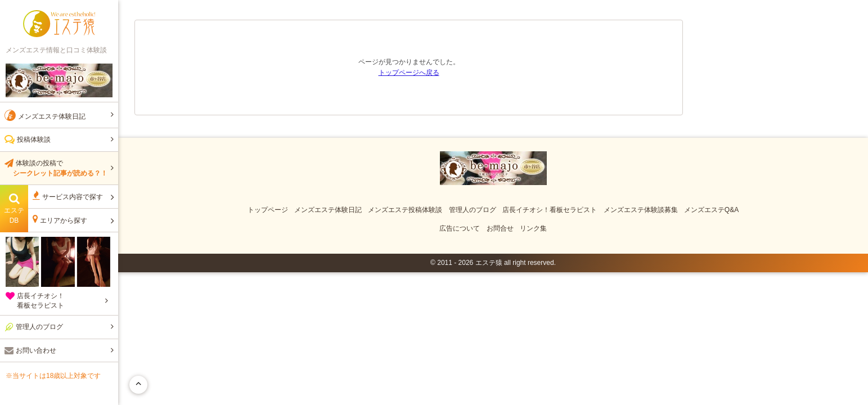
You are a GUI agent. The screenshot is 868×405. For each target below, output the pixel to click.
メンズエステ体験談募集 (641, 210)
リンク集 (533, 228)
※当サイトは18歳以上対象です (53, 376)
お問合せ (500, 228)
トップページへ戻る (409, 73)
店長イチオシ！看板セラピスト (550, 210)
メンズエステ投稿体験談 (405, 210)
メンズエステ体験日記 (328, 210)
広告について (460, 228)
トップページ (268, 210)
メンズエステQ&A (711, 210)
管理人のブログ (473, 210)
